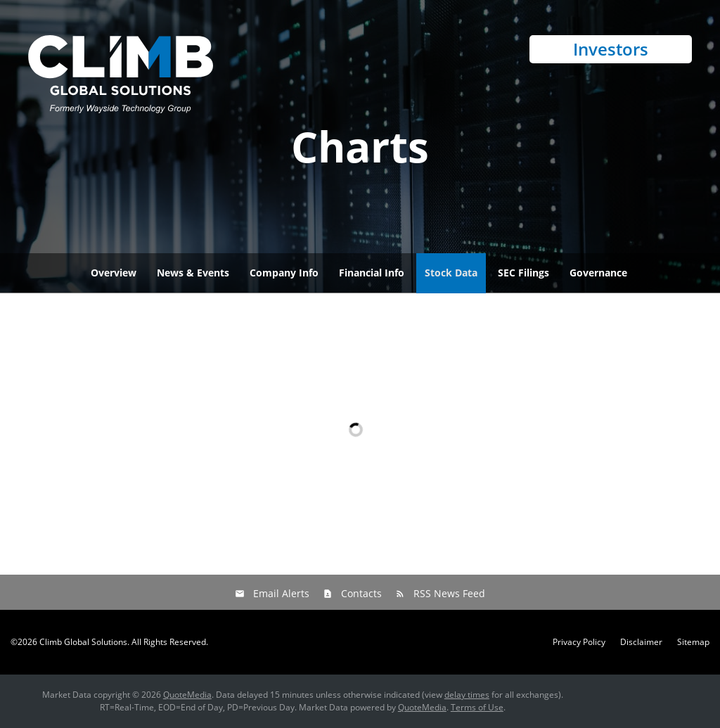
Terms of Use (477, 707)
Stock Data (451, 273)
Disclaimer (641, 642)
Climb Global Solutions (83, 642)
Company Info (284, 273)
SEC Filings (523, 273)
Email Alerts (281, 593)
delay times (467, 695)
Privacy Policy (579, 642)
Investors (611, 49)
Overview (114, 273)
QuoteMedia (187, 695)
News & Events (193, 273)
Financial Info (372, 273)
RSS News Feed (449, 593)
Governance (598, 273)
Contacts (361, 593)
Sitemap (693, 642)
